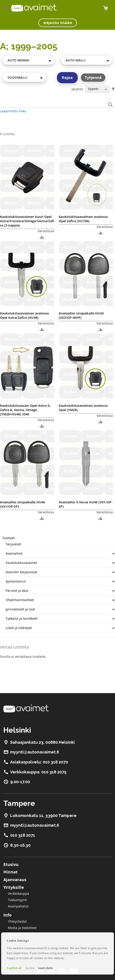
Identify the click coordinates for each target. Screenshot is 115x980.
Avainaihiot (14, 553)
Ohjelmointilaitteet (20, 600)
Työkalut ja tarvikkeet (22, 618)
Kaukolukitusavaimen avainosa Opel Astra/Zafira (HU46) (24, 315)
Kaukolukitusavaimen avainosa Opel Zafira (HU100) (83, 219)
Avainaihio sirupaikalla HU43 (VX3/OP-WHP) (81, 315)
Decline (30, 968)
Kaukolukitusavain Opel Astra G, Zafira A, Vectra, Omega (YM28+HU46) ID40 (25, 410)
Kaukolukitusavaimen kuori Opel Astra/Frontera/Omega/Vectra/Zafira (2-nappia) (27, 221)
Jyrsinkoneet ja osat (20, 609)
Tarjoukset (13, 544)
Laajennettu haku (13, 111)
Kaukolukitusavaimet (21, 563)
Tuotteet (8, 538)
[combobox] (29, 60)
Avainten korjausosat (21, 572)
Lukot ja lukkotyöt (19, 628)
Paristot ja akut (17, 591)
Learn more (45, 968)
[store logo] (34, 8)
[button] (42, 237)
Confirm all (14, 968)
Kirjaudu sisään (58, 23)
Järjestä (77, 89)
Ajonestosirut (16, 581)
